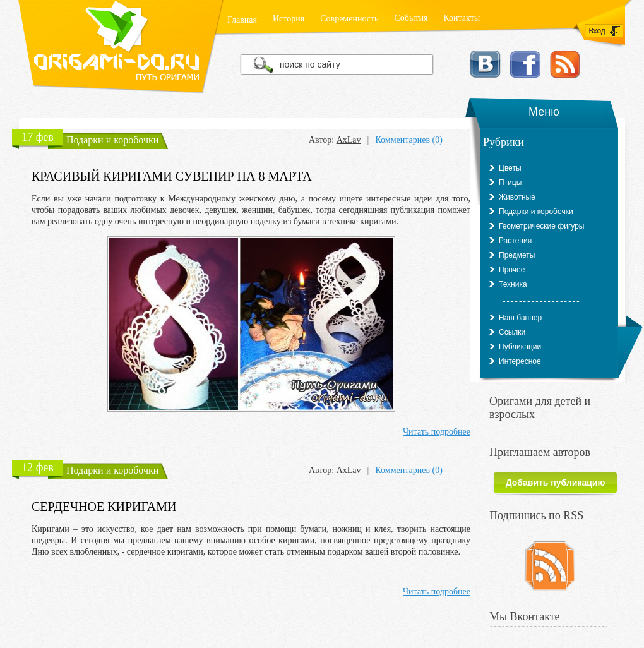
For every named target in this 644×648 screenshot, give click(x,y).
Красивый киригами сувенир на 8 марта (172, 176)
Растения (515, 241)
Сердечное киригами (104, 507)
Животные (517, 197)
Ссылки (512, 332)
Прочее (512, 270)
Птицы (510, 183)
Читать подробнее (437, 432)
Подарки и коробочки (112, 140)
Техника (513, 284)
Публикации (520, 347)
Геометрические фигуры (541, 226)
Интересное (520, 361)
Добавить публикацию (556, 483)
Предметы (517, 255)
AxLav (349, 140)
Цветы (510, 168)
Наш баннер (520, 318)
